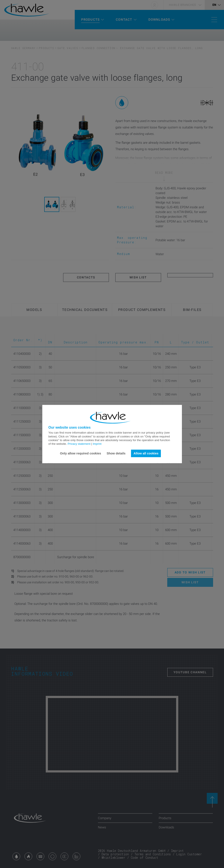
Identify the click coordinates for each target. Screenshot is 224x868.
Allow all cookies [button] (146, 453)
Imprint (97, 444)
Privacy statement (79, 444)
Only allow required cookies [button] (80, 453)
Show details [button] (116, 453)
